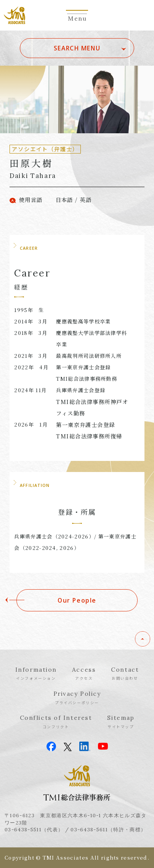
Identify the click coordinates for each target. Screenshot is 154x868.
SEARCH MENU (77, 48)
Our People (77, 600)
